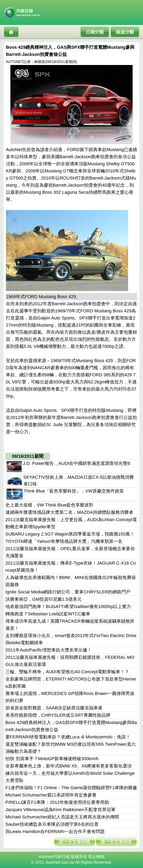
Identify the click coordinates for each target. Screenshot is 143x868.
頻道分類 (125, 32)
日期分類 (95, 32)
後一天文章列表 (116, 842)
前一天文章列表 (75, 842)
